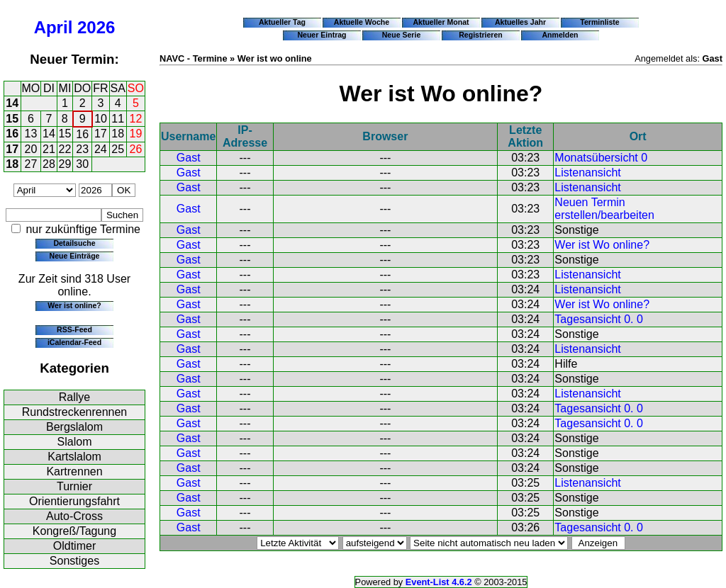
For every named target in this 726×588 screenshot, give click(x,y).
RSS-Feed (74, 329)
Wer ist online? (74, 305)
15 (12, 119)
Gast (189, 158)
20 (31, 149)
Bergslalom (74, 427)
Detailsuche (74, 243)
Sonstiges (74, 561)
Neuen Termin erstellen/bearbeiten (604, 209)
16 (12, 134)
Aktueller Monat (441, 22)
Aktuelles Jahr (520, 22)
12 (136, 119)
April (54, 27)
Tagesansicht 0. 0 (599, 319)
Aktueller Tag (282, 22)
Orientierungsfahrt (74, 501)
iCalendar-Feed (74, 342)
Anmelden (560, 35)
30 (82, 164)
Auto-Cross (74, 516)
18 (118, 134)
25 (118, 149)
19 (136, 134)
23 (82, 149)
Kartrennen (74, 471)
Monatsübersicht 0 (601, 158)
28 (49, 164)
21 (49, 149)
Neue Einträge (75, 256)
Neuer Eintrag (322, 35)
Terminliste (599, 22)
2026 (96, 27)
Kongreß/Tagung (74, 531)
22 (65, 149)
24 (101, 149)
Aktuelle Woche (362, 22)
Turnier (74, 486)
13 (31, 134)
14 (12, 103)
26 (136, 149)
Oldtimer (74, 546)
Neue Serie (402, 35)
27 (31, 164)
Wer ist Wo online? (602, 245)
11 (118, 119)
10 (101, 119)
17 (101, 134)
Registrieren (481, 35)
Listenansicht (587, 173)
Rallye (74, 397)
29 (65, 164)
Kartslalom (74, 457)
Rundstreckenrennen (75, 412)
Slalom (75, 442)
